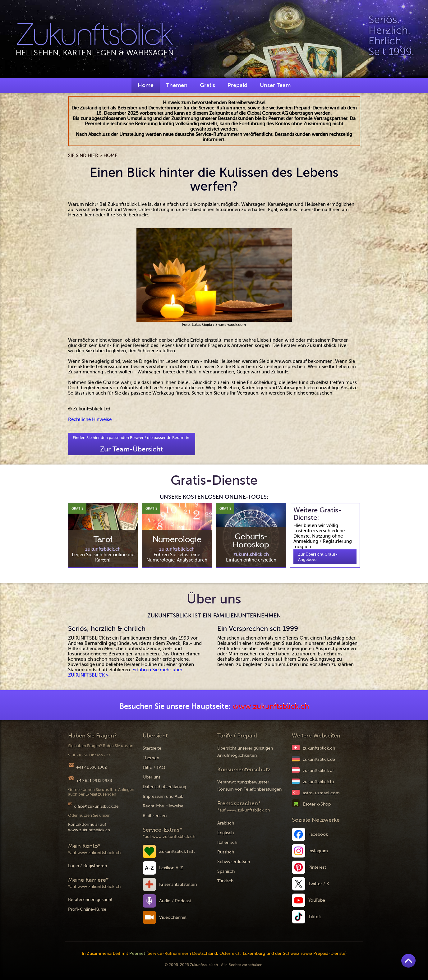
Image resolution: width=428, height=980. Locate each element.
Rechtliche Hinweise (90, 419)
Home (146, 85)
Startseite (152, 748)
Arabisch (226, 823)
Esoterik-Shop (317, 804)
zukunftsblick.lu (318, 782)
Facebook (318, 834)
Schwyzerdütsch (234, 862)
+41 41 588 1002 (91, 767)
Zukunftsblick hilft (177, 851)
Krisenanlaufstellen (178, 884)
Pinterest (317, 867)
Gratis (207, 85)
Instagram (318, 851)
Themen (177, 85)
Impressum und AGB (163, 796)
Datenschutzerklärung (164, 787)
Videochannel (173, 917)
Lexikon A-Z (171, 868)
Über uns (152, 777)
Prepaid (237, 85)
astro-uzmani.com (321, 793)
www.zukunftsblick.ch (271, 707)
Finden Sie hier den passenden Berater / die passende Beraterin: (132, 444)
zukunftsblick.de (319, 759)
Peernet (137, 953)
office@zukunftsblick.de (96, 806)
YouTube (317, 900)
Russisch (226, 852)
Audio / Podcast (175, 901)
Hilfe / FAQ (154, 767)
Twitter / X (319, 884)
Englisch (226, 833)
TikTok (315, 917)
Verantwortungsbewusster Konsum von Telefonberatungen (249, 786)
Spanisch (226, 871)
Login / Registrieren (87, 866)
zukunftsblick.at (318, 771)
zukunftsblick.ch (319, 748)
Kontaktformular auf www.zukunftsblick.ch (89, 827)
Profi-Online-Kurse (87, 909)
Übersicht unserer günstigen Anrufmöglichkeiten (245, 752)
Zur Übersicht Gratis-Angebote (318, 557)
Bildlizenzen (155, 816)
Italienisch (227, 842)
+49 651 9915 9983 (94, 781)
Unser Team (275, 85)
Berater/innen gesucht (90, 900)
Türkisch (225, 881)
